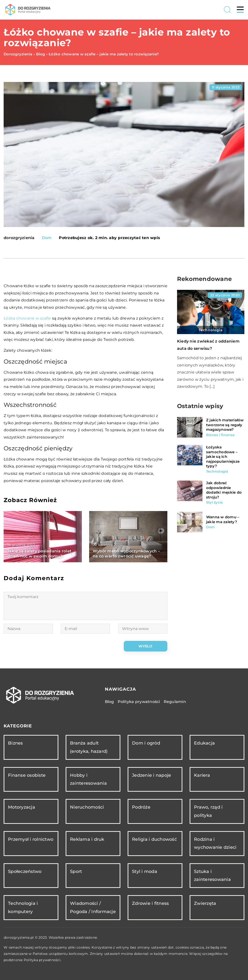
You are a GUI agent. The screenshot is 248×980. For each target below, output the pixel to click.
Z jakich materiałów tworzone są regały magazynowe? (225, 425)
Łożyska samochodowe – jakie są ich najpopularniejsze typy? (223, 457)
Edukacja (204, 743)
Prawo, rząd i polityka (208, 811)
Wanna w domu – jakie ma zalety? (223, 519)
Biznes (15, 743)
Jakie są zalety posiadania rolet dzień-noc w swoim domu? (39, 554)
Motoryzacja (22, 807)
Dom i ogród (146, 743)
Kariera (202, 775)
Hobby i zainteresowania (88, 779)
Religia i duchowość (154, 839)
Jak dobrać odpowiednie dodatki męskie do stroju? (224, 490)
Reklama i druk (87, 839)
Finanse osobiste (27, 775)
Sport (76, 871)
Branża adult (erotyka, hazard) (89, 747)
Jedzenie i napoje (151, 775)
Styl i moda (145, 871)
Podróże (141, 807)
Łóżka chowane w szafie (27, 318)
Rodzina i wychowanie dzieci (215, 843)
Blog (109, 702)
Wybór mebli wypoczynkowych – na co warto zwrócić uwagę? (126, 554)
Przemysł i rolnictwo (31, 839)
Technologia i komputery (23, 907)
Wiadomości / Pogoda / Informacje (93, 907)
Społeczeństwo (25, 871)
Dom (47, 238)
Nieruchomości (87, 807)
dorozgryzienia (19, 238)
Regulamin (175, 702)
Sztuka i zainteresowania (212, 875)
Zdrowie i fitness (150, 903)
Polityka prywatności (139, 702)
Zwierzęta (205, 903)
